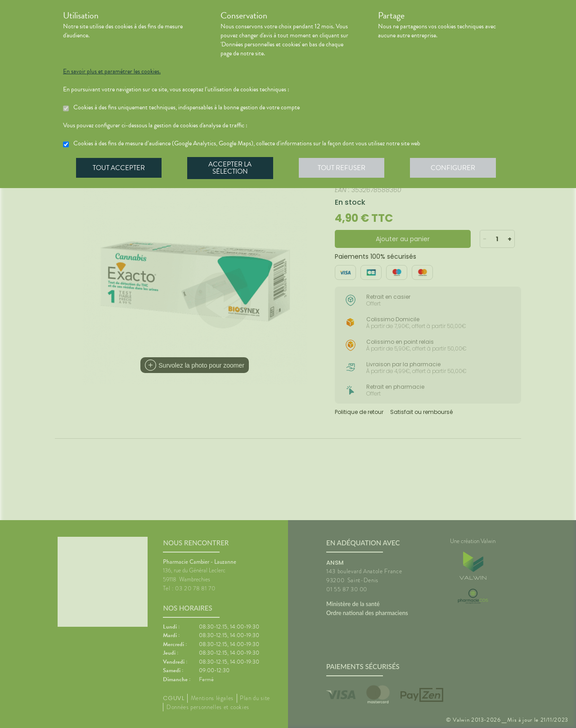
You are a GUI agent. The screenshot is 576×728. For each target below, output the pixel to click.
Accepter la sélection (232, 168)
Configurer (457, 168)
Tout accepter (119, 168)
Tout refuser (344, 168)
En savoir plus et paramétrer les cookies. (112, 72)
